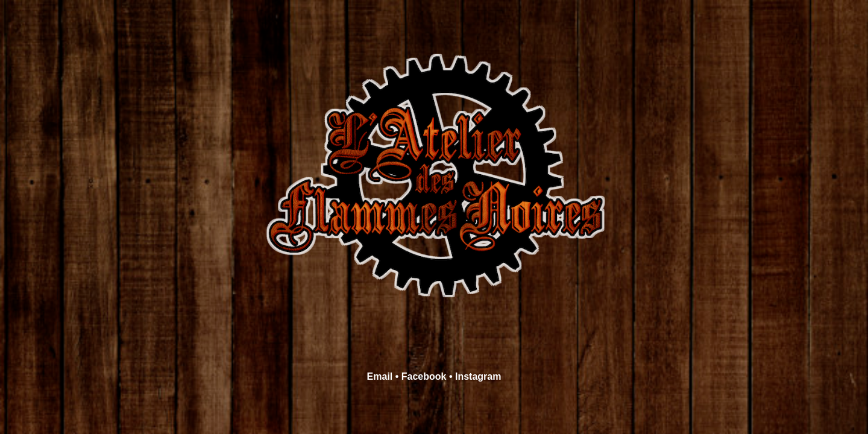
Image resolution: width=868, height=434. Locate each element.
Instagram (478, 376)
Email (380, 376)
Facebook (424, 376)
